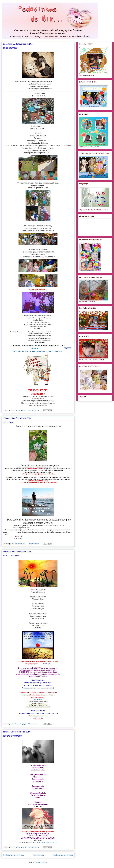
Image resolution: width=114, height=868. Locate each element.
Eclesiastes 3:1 (35, 348)
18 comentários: (34, 724)
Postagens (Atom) (41, 862)
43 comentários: (34, 544)
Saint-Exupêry (47, 664)
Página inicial (39, 855)
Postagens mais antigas (63, 855)
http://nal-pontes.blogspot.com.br (46, 842)
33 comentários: (34, 410)
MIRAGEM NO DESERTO (12, 556)
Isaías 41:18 (38, 700)
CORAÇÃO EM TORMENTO (12, 736)
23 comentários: (34, 847)
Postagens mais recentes (14, 855)
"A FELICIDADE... (8, 423)
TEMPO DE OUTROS (10, 48)
